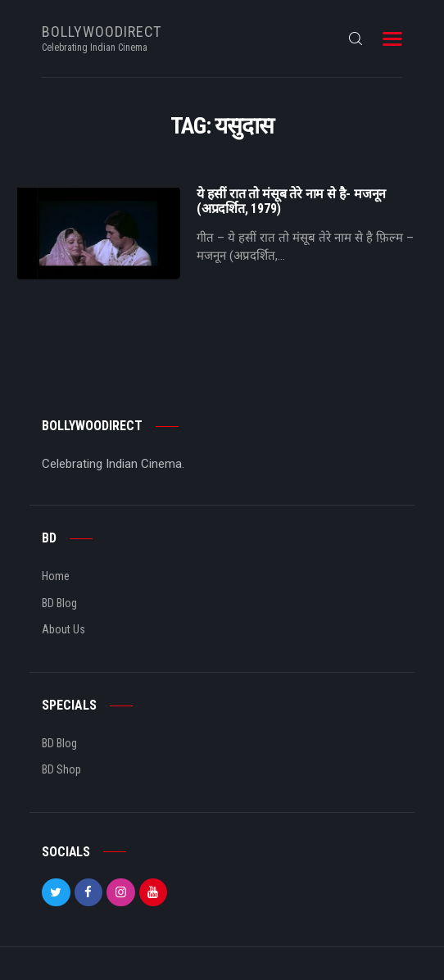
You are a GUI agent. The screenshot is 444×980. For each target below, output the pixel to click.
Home (56, 576)
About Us (63, 629)
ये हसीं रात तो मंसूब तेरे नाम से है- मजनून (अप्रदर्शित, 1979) (291, 202)
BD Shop (61, 769)
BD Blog (59, 603)
